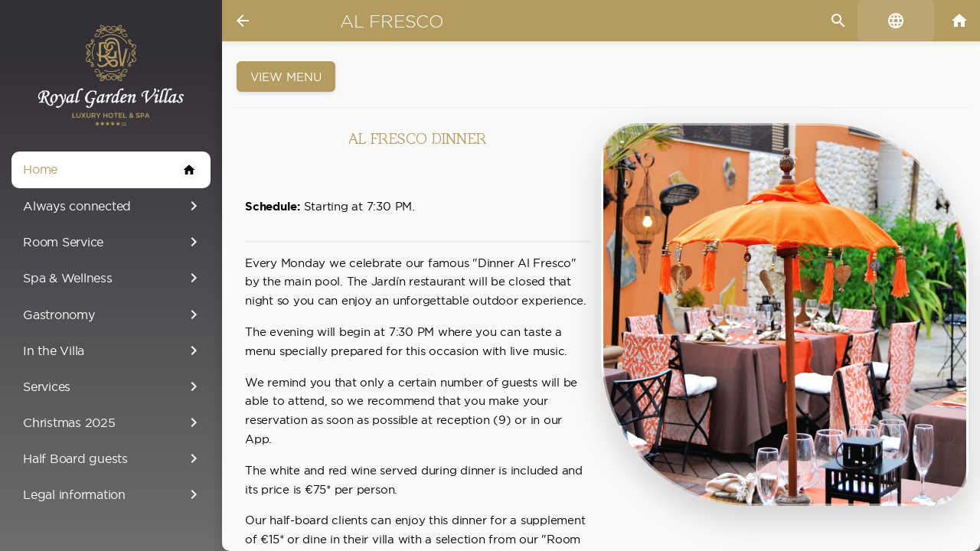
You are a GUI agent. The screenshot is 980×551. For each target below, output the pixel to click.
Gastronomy (113, 315)
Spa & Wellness (113, 278)
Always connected (113, 206)
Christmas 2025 (113, 422)
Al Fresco (392, 21)
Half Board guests (113, 458)
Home (111, 170)
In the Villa (113, 350)
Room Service (113, 242)
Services (113, 386)
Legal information (113, 494)
